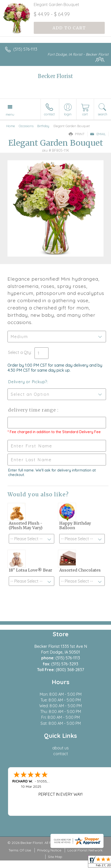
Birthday (43, 126)
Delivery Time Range (33, 410)
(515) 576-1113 (25, 49)
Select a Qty (19, 352)
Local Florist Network (85, 850)
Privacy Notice (49, 850)
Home (11, 126)
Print (77, 134)
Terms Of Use (20, 850)
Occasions (26, 126)
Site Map (55, 857)
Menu (10, 114)
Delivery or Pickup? (28, 382)
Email (98, 134)
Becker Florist (55, 76)
